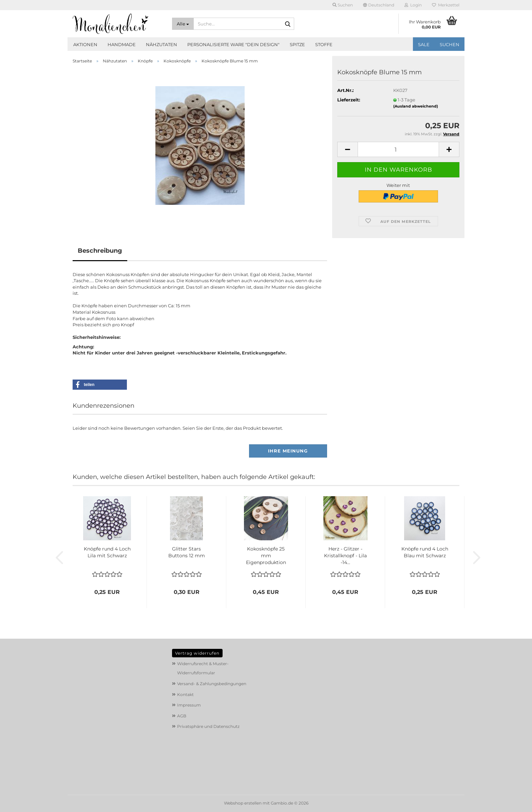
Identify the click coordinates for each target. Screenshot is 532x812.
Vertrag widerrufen (197, 653)
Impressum (189, 705)
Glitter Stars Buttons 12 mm (187, 552)
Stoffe (324, 44)
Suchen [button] (343, 5)
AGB (182, 716)
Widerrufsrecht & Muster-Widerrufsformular (203, 668)
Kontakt (185, 694)
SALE (424, 44)
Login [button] (413, 5)
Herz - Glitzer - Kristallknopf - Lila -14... (345, 556)
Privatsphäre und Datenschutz (208, 726)
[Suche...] (183, 24)
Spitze (297, 44)
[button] (379, 5)
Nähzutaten (161, 44)
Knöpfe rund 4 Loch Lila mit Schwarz (107, 552)
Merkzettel (446, 5)
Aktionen (85, 44)
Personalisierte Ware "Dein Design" (233, 44)
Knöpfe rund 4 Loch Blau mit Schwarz (425, 552)
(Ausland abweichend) (416, 106)
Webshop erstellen (243, 803)
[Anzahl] (398, 149)
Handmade (122, 44)
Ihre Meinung (288, 451)
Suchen (450, 44)
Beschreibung (100, 251)
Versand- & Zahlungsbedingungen (212, 684)
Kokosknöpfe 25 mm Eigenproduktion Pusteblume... (266, 556)
